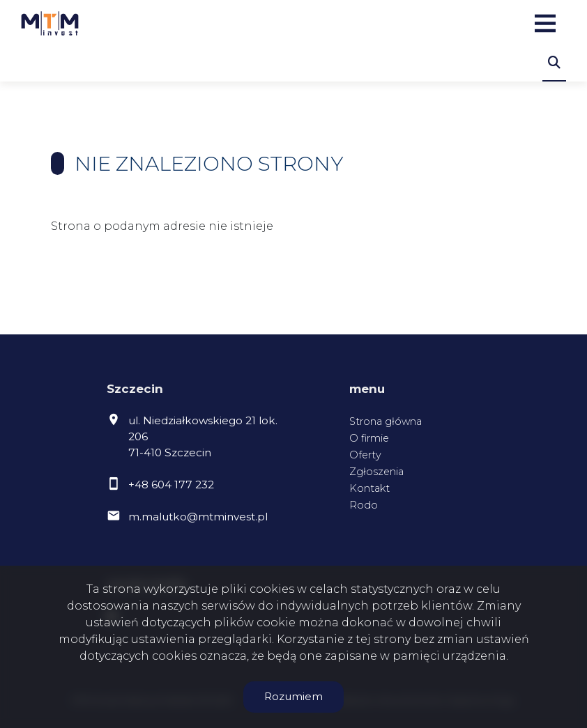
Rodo (364, 505)
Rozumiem (293, 696)
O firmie (369, 438)
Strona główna (386, 421)
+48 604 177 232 (171, 485)
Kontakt (369, 488)
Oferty (365, 455)
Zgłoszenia (376, 472)
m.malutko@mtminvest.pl (198, 517)
